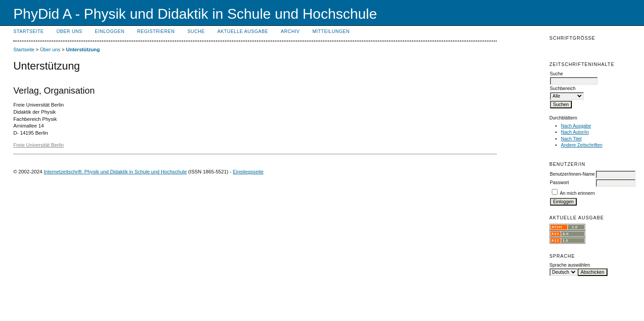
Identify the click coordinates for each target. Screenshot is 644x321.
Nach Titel (571, 139)
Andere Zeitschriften (582, 145)
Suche (196, 31)
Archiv (290, 31)
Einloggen (110, 31)
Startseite (29, 31)
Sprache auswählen (570, 265)
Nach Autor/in (575, 132)
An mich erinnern (577, 193)
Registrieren (156, 31)
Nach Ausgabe (576, 126)
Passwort (560, 183)
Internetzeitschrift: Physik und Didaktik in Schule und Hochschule (115, 172)
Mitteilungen (331, 31)
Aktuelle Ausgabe (243, 31)
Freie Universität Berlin (39, 145)
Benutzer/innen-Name (573, 174)
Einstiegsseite (248, 172)
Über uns (69, 31)
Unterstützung (83, 49)
